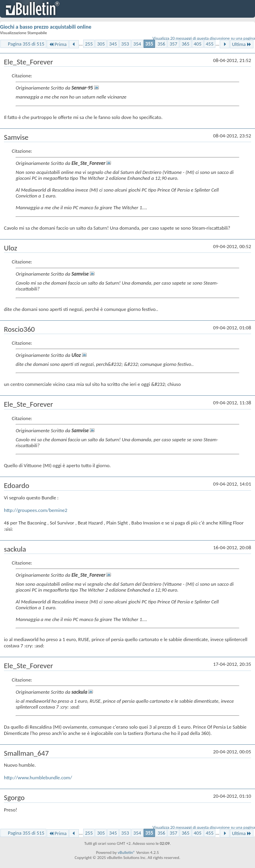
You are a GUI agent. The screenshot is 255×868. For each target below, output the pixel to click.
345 (113, 44)
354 (137, 44)
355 (149, 44)
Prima (58, 44)
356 (161, 44)
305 (101, 44)
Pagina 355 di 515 (26, 44)
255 (89, 44)
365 (186, 44)
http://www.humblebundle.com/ (38, 778)
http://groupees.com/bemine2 (36, 510)
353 (125, 44)
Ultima (242, 44)
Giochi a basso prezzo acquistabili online (46, 27)
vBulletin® (127, 852)
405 (198, 44)
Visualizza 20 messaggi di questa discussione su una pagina (204, 38)
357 (173, 44)
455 (210, 44)
